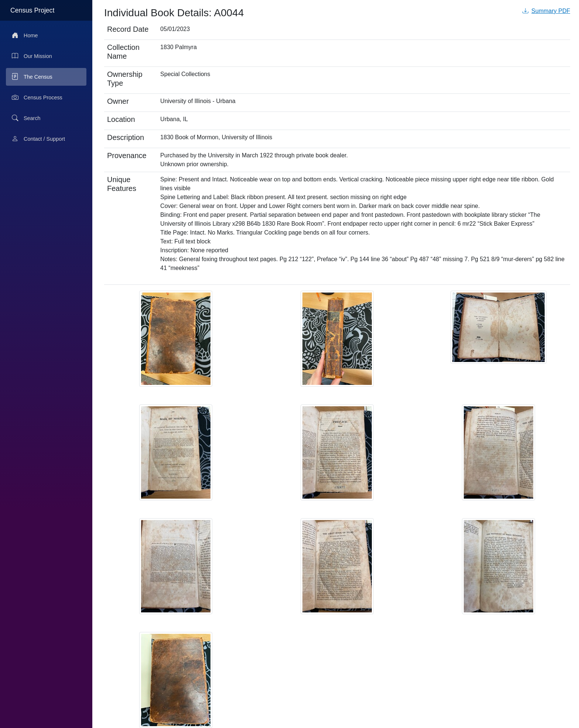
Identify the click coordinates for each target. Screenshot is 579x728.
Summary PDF (546, 11)
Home (25, 35)
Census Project (32, 10)
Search (26, 118)
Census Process (37, 98)
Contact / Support (38, 139)
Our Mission (32, 56)
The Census (32, 77)
